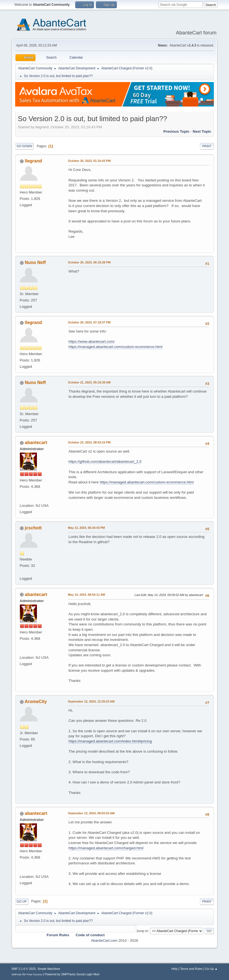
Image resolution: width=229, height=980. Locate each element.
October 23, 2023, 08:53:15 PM (89, 442)
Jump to (142, 931)
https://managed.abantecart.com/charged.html (106, 848)
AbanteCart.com (104, 940)
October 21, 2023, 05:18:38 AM (89, 382)
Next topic (202, 131)
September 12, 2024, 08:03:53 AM (91, 813)
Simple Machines (49, 969)
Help (174, 969)
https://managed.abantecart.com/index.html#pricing (110, 741)
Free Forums (34, 974)
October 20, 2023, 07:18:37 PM (89, 322)
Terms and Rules (191, 969)
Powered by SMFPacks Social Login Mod (72, 974)
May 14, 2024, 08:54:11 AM (87, 595)
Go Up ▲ (212, 969)
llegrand (33, 161)
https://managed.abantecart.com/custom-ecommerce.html (116, 347)
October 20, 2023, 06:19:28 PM (89, 262)
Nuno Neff (35, 262)
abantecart (36, 443)
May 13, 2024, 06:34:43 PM (87, 528)
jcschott (33, 528)
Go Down (25, 146)
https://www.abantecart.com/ (92, 341)
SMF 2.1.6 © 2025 (24, 969)
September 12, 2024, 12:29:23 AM (91, 701)
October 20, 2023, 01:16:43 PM (89, 161)
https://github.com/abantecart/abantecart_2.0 (105, 462)
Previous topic (177, 131)
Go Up (22, 902)
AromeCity (36, 702)
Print (207, 146)
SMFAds (17, 974)
